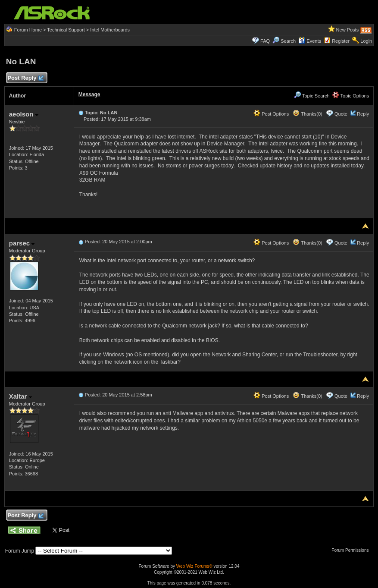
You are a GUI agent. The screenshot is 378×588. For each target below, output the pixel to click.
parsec (22, 243)
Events (310, 41)
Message (89, 94)
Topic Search (312, 96)
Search (288, 41)
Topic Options (351, 96)
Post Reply (25, 78)
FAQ (265, 41)
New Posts (348, 30)
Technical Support (66, 30)
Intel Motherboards (110, 30)
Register (341, 41)
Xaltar (20, 396)
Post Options (271, 114)
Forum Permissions (352, 550)
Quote (341, 114)
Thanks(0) (307, 114)
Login (366, 41)
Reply (363, 114)
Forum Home (28, 30)
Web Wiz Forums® (194, 566)
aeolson (24, 114)
